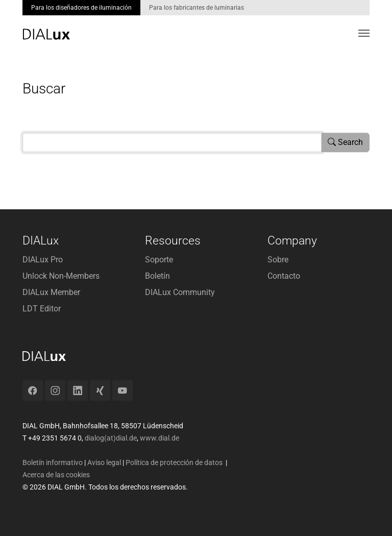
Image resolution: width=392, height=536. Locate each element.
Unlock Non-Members (61, 276)
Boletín (157, 276)
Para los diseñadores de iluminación (81, 8)
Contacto (284, 276)
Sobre (278, 260)
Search (345, 142)
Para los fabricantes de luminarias (197, 8)
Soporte (159, 260)
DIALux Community (180, 292)
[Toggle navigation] (364, 33)
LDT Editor (42, 309)
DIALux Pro (43, 260)
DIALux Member (51, 292)
